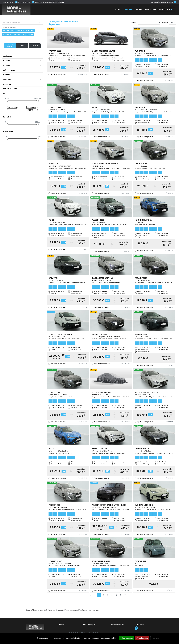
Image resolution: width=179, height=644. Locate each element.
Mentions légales (89, 625)
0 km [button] (22, 46)
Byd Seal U (7, 34)
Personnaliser (156, 638)
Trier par (134, 22)
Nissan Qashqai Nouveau (25, 30)
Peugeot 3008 (8, 30)
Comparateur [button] (166, 9)
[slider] (7, 101)
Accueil (118, 9)
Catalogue (128, 9)
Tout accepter (126, 638)
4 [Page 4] (112, 595)
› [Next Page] (129, 595)
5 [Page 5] (116, 595)
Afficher (165, 22)
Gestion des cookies (117, 625)
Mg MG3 (30, 34)
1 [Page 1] (99, 595)
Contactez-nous (8, 2)
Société (139, 9)
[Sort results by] (149, 22)
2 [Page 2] (103, 595)
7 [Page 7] (125, 595)
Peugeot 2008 (19, 34)
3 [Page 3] (108, 595)
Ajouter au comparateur (59, 74)
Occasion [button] (35, 46)
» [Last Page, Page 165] (133, 595)
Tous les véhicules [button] (10, 46)
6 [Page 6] (121, 595)
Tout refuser (142, 638)
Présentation (150, 9)
